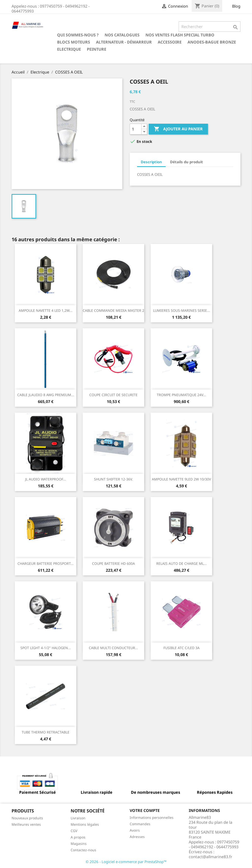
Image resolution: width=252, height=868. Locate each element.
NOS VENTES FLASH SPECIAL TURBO (180, 35)
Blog (236, 6)
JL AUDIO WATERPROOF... (46, 479)
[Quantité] (136, 129)
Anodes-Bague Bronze (212, 42)
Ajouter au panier (178, 129)
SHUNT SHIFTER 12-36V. (113, 479)
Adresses (137, 837)
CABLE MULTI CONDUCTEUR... (113, 648)
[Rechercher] (210, 27)
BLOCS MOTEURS (74, 42)
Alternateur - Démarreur (124, 42)
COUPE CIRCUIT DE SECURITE (113, 395)
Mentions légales (85, 824)
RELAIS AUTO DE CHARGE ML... (181, 563)
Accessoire (170, 42)
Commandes (140, 824)
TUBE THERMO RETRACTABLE (46, 732)
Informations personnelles (152, 817)
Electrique (69, 49)
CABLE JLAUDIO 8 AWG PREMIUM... (46, 395)
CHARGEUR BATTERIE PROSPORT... (46, 563)
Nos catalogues (122, 35)
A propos (78, 837)
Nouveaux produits (27, 818)
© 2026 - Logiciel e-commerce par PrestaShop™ (126, 862)
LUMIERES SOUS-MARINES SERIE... (181, 310)
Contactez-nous (83, 850)
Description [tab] (151, 162)
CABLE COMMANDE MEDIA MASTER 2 (113, 310)
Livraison (78, 818)
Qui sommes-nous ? (78, 35)
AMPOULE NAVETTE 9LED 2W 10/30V (181, 479)
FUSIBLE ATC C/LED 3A (181, 648)
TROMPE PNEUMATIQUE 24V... (181, 395)
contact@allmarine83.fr (211, 857)
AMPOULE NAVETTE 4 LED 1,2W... (46, 310)
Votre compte (145, 810)
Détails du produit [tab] (187, 162)
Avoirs (135, 830)
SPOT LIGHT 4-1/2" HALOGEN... (46, 648)
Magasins (79, 844)
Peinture (97, 49)
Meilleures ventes (26, 824)
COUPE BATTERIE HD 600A (113, 563)
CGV (74, 831)
